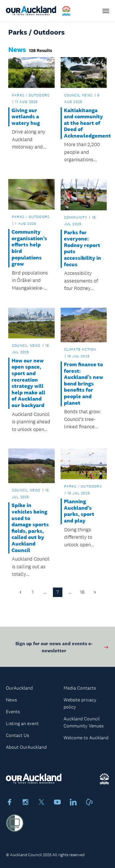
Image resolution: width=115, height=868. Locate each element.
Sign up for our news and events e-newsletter (62, 648)
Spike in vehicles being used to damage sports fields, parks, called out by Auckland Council (30, 528)
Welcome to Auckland (86, 738)
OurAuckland (19, 688)
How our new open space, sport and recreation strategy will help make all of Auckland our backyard (28, 383)
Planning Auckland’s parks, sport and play (79, 511)
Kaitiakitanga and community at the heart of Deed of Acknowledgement (84, 123)
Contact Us (17, 735)
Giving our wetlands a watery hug (26, 117)
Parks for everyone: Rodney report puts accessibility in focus (82, 249)
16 (82, 592)
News (11, 700)
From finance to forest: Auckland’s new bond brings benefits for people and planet (84, 384)
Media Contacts (80, 688)
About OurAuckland (26, 747)
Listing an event (22, 723)
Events (13, 712)
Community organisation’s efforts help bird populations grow (29, 248)
